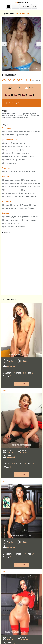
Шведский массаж (11, 193)
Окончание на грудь (27, 156)
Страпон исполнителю (12, 220)
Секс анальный (35, 132)
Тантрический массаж (12, 190)
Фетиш (32, 208)
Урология (21, 160)
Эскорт (7, 143)
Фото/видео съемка (11, 163)
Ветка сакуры (9, 197)
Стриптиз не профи (11, 172)
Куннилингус (23, 135)
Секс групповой (10, 135)
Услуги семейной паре (12, 147)
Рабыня (34, 205)
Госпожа (25, 205)
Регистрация (25, 6)
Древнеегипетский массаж (27, 197)
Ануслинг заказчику (11, 150)
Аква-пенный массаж (28, 193)
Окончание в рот (10, 156)
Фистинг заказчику (30, 220)
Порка (7, 205)
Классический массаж (12, 180)
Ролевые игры (9, 160)
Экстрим (15, 205)
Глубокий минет (27, 150)
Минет (24, 132)
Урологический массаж (32, 190)
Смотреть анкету (22, 384)
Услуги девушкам (19, 143)
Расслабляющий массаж (31, 183)
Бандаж (7, 208)
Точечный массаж (30, 180)
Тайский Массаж (10, 187)
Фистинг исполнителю (12, 223)
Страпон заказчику (31, 217)
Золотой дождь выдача (13, 217)
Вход (34, 6)
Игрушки (7, 153)
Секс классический (11, 132)
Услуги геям (28, 147)
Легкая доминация (20, 208)
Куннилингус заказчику (22, 153)
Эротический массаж (12, 183)
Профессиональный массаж (30, 187)
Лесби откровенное (28, 172)
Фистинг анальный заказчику (15, 227)
